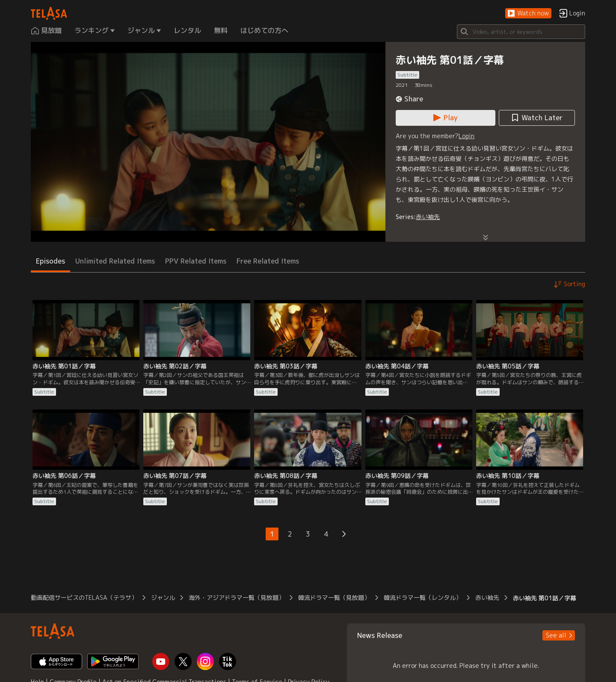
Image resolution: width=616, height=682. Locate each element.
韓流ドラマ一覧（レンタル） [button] (423, 597)
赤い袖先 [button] (487, 597)
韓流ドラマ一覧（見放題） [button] (334, 597)
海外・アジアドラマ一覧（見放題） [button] (237, 597)
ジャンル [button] (163, 597)
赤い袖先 (428, 217)
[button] (528, 13)
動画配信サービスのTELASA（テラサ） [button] (84, 597)
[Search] (521, 32)
